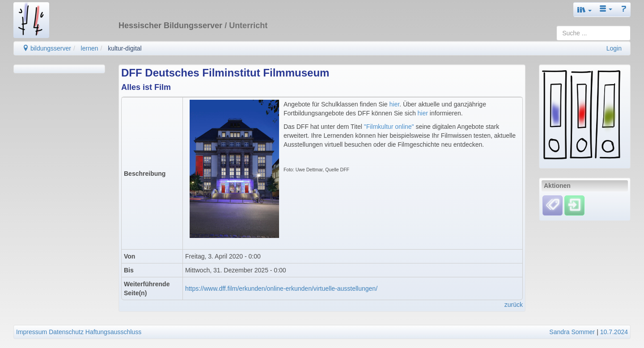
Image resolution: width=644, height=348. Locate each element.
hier (395, 104)
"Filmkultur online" (389, 127)
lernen (90, 48)
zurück (514, 305)
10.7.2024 (614, 332)
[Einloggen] (574, 205)
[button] (585, 10)
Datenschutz (66, 332)
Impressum (32, 332)
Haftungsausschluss (113, 332)
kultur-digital (125, 48)
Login (614, 48)
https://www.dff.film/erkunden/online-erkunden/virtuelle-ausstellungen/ (281, 289)
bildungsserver (47, 48)
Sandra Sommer (572, 332)
